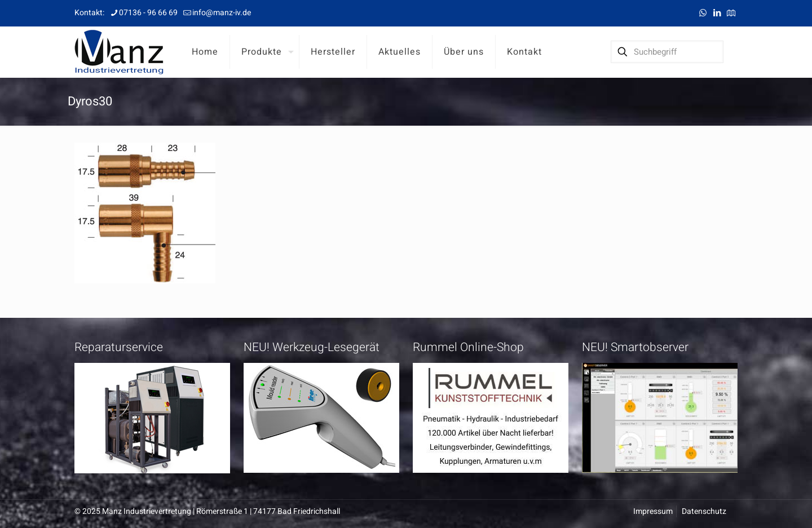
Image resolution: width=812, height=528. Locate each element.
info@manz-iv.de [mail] (222, 13)
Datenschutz (704, 511)
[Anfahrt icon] (731, 13)
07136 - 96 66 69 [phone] (148, 13)
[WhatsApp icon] (703, 13)
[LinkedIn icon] (717, 13)
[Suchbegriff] (667, 52)
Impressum (653, 511)
